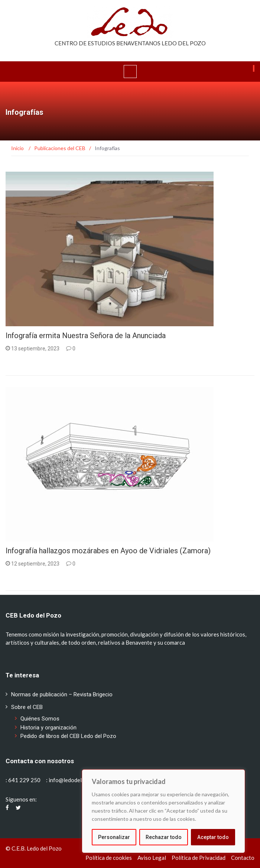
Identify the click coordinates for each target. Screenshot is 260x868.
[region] (163, 811)
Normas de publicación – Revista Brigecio (62, 694)
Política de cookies (109, 858)
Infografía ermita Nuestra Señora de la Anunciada (86, 336)
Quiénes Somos (40, 719)
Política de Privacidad (199, 858)
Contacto (243, 858)
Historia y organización (48, 728)
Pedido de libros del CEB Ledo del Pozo (68, 736)
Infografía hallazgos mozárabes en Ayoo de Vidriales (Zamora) (108, 551)
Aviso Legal (152, 858)
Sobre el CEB (27, 707)
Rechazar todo (164, 837)
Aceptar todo (213, 837)
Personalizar (114, 837)
